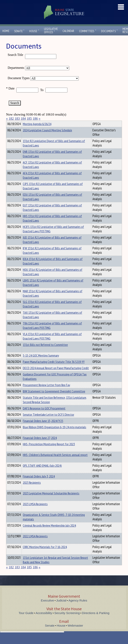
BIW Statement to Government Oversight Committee (54, 399)
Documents (109, 31)
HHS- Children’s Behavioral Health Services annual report (55, 462)
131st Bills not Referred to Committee (45, 352)
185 (29, 118)
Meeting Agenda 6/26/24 (37, 131)
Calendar (68, 31)
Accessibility (44, 620)
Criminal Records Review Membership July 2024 (49, 533)
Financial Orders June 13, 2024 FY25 (43, 428)
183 (17, 118)
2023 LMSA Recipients (35, 511)
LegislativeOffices (51, 31)
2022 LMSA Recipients (35, 543)
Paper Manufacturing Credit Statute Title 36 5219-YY (54, 369)
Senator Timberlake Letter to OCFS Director (48, 422)
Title (9, 123)
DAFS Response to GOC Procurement (44, 416)
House (34, 31)
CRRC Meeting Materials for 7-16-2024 (45, 554)
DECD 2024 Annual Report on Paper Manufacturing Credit (56, 375)
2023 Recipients (32, 490)
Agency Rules (78, 608)
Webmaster (75, 633)
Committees (88, 31)
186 (35, 118)
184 (23, 118)
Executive (47, 608)
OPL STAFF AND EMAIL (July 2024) (42, 473)
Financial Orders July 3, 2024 (39, 484)
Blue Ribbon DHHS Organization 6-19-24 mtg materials (55, 434)
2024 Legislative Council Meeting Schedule (47, 137)
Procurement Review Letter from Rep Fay (46, 392)
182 (11, 118)
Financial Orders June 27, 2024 (40, 445)
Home (6, 31)
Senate (19, 31)
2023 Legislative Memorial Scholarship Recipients (51, 501)
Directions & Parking (96, 620)
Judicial (61, 608)
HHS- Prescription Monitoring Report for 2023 (49, 451)
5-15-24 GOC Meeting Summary (41, 363)
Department (29, 123)
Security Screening (67, 620)
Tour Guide (26, 620)
